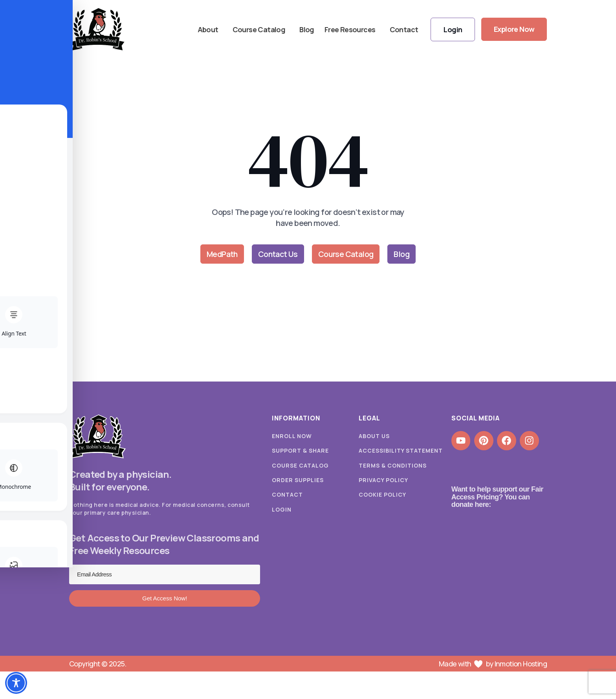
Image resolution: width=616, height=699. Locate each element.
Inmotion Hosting (521, 664)
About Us (374, 436)
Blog (306, 29)
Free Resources (351, 29)
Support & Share (300, 451)
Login (282, 511)
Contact (403, 29)
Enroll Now (292, 436)
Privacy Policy (383, 481)
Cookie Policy (382, 496)
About (209, 29)
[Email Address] (165, 575)
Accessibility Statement (401, 451)
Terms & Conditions (393, 466)
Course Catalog (260, 29)
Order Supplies (298, 481)
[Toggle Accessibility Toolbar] (16, 683)
